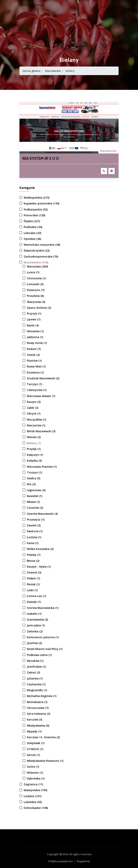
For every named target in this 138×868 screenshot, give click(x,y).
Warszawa (37, 266)
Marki (33, 325)
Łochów (34, 537)
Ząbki (33, 408)
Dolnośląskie (36, 808)
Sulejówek (36, 743)
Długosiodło (37, 690)
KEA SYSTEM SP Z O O (41, 159)
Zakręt (33, 672)
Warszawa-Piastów (42, 467)
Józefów (34, 643)
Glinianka (35, 331)
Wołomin (35, 773)
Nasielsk (34, 496)
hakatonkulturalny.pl (32, 5)
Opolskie (32, 239)
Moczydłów (36, 420)
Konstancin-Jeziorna (43, 637)
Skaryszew (36, 302)
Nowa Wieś (36, 366)
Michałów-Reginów (42, 696)
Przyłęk (34, 449)
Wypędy (34, 731)
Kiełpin (33, 578)
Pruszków (35, 296)
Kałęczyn (35, 455)
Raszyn (34, 402)
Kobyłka (34, 461)
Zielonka (35, 631)
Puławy (34, 555)
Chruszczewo (38, 708)
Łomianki (35, 284)
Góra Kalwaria (38, 714)
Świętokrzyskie (37, 250)
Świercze (35, 531)
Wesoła (34, 437)
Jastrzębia (36, 625)
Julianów (35, 678)
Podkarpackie (36, 209)
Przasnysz (36, 519)
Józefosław (36, 667)
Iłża (31, 484)
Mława (33, 502)
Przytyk (34, 313)
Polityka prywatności (60, 861)
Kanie (33, 543)
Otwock (34, 572)
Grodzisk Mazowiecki (43, 378)
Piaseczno (36, 290)
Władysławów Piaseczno (45, 761)
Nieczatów (36, 425)
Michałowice (37, 702)
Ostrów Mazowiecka (43, 608)
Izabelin (34, 614)
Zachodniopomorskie (41, 256)
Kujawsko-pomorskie (41, 203)
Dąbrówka (36, 778)
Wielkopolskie (37, 198)
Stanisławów (37, 619)
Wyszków (35, 661)
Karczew (34, 719)
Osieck (33, 355)
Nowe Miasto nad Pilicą (45, 649)
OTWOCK (35, 749)
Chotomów (36, 278)
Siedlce (34, 478)
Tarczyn (34, 384)
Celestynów (37, 390)
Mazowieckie (53, 71)
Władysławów (38, 726)
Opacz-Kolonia (39, 308)
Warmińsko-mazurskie (42, 245)
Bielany (34, 443)
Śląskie (32, 221)
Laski (32, 590)
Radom (34, 349)
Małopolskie (35, 790)
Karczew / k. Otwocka (43, 737)
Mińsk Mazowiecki (41, 431)
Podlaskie (33, 227)
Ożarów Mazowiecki (42, 514)
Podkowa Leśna (39, 655)
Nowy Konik (37, 343)
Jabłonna (35, 337)
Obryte (34, 413)
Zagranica (33, 784)
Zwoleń (34, 525)
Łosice (33, 272)
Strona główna (31, 71)
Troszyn (34, 472)
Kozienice (35, 372)
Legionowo (36, 490)
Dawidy (34, 602)
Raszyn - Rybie (39, 567)
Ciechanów (36, 684)
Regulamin (83, 861)
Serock (33, 755)
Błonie (33, 561)
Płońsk (33, 584)
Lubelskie (33, 802)
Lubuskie (32, 233)
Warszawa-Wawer (41, 396)
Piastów (34, 361)
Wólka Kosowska (40, 549)
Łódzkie (33, 796)
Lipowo (34, 319)
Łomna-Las (36, 596)
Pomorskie (34, 215)
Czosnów (35, 508)
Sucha (33, 767)
